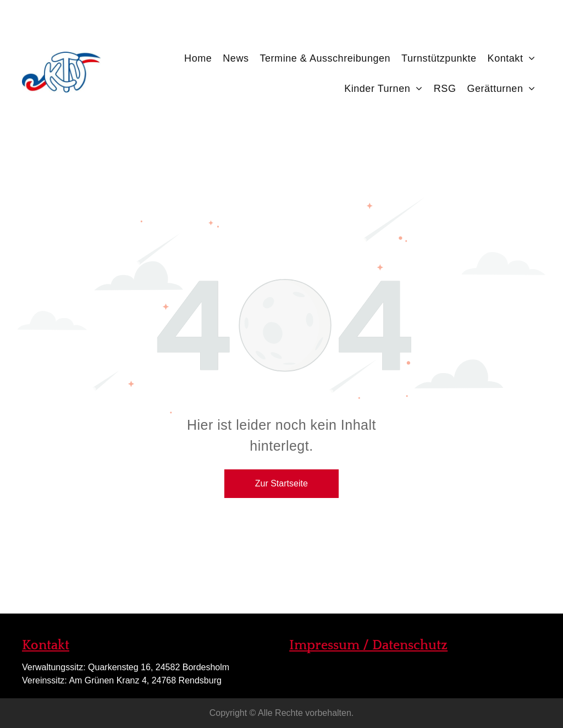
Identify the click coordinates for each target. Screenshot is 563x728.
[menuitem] (198, 53)
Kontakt (46, 645)
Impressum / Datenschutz (368, 645)
